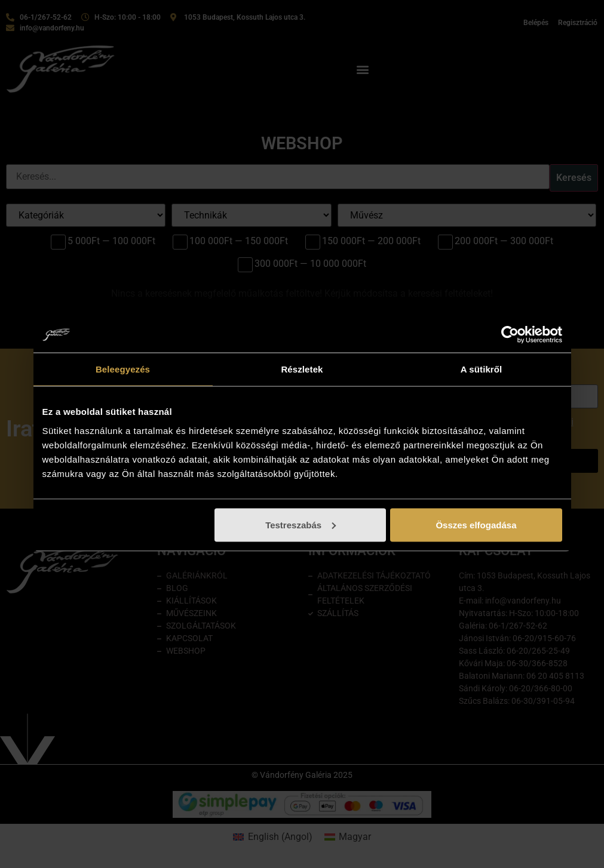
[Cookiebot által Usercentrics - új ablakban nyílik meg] (510, 335)
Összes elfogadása (476, 524)
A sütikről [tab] (482, 369)
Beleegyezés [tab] (123, 369)
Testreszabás (301, 524)
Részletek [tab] (302, 369)
